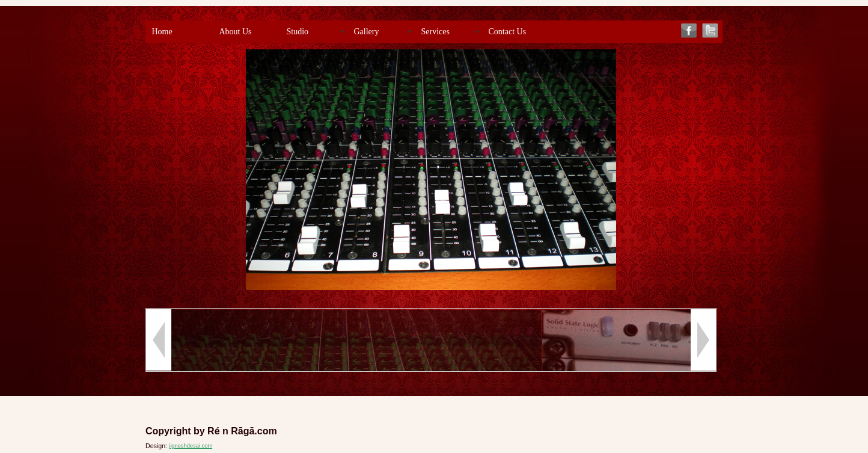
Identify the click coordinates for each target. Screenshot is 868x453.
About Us (236, 32)
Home (162, 32)
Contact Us (508, 32)
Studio (298, 32)
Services (436, 32)
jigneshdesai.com (191, 446)
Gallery (367, 32)
